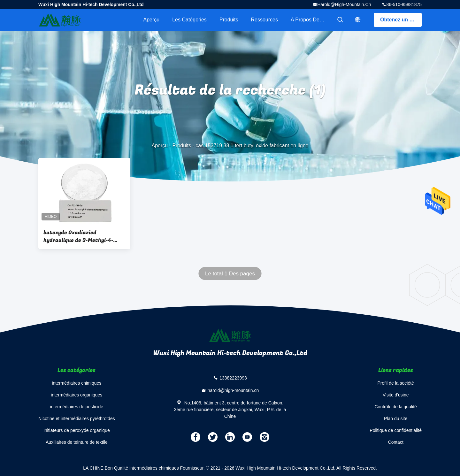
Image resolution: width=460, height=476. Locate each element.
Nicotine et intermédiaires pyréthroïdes (77, 418)
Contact (396, 442)
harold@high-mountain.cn (344, 4)
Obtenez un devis (401, 20)
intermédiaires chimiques (77, 383)
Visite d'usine (396, 395)
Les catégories (189, 20)
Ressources (264, 20)
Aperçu (151, 20)
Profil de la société (395, 383)
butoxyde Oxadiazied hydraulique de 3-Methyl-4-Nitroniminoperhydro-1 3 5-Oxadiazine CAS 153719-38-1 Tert (79, 236)
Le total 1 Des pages (230, 274)
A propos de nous (311, 20)
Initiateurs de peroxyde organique (77, 430)
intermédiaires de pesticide (77, 407)
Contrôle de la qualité (396, 407)
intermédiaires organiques (77, 395)
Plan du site (396, 418)
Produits (229, 20)
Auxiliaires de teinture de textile (77, 442)
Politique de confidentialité (396, 430)
